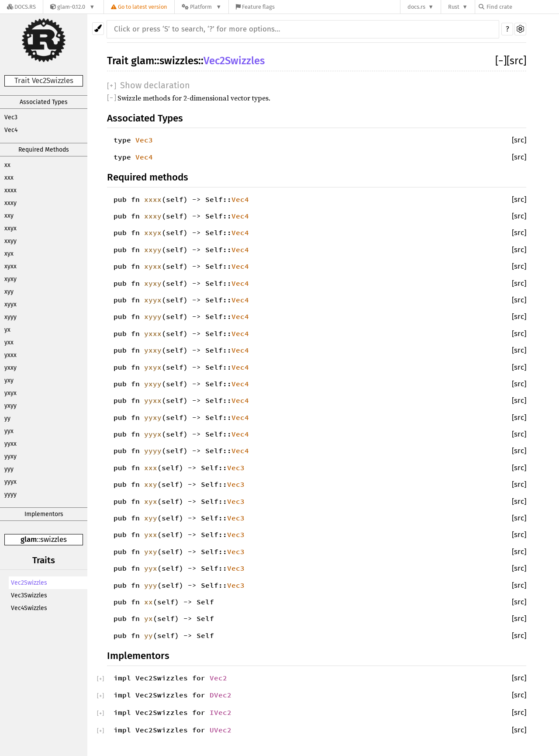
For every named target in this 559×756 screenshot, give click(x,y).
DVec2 (221, 695)
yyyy (10, 494)
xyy (9, 292)
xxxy (10, 203)
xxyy (10, 241)
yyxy (10, 456)
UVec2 (221, 730)
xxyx (10, 228)
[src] (516, 61)
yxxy (10, 368)
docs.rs (416, 7)
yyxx (10, 444)
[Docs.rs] (21, 7)
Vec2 (218, 678)
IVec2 (221, 712)
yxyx (10, 393)
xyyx (10, 304)
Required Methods (44, 150)
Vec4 (11, 130)
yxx (9, 342)
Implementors (44, 514)
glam (29, 539)
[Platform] (202, 7)
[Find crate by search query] (522, 7)
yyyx (10, 482)
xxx (9, 178)
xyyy (10, 317)
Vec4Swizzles (29, 608)
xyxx (10, 266)
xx (7, 165)
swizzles (53, 539)
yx (7, 330)
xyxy (10, 279)
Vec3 (11, 117)
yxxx (10, 355)
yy (7, 418)
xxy (9, 216)
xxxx (10, 190)
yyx (9, 431)
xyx (9, 254)
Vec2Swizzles (29, 583)
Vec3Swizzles (29, 595)
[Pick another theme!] (98, 29)
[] (501, 61)
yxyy (10, 406)
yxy (9, 380)
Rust (454, 7)
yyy (9, 469)
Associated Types (44, 102)
